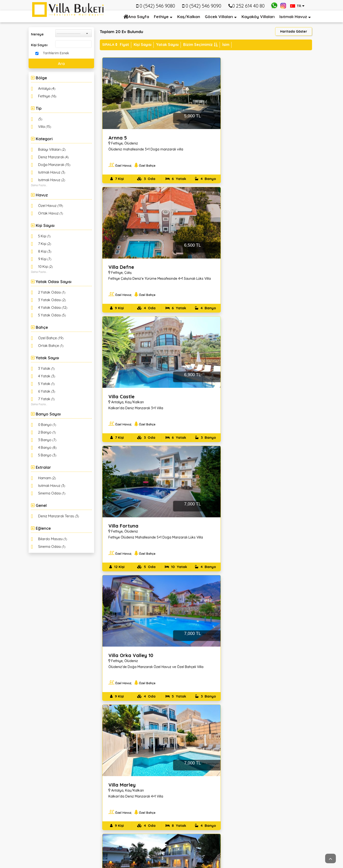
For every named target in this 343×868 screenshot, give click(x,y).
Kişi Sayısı (39, 45)
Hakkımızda (119, 773)
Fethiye (161, 17)
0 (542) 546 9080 (73, 800)
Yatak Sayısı (167, 45)
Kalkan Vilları (191, 773)
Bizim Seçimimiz (200, 45)
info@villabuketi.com (76, 809)
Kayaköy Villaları (258, 17)
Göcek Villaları (219, 17)
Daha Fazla (38, 185)
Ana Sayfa (136, 17)
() (47, 88)
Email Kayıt (266, 759)
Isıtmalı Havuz (293, 17)
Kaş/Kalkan (189, 17)
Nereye (37, 34)
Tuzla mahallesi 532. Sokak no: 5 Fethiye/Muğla (66, 778)
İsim (226, 45)
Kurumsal (122, 759)
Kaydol (279, 805)
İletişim (115, 784)
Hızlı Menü (194, 759)
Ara (61, 63)
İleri (310, 712)
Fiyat (124, 45)
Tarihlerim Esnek (56, 53)
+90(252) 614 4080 (74, 792)
